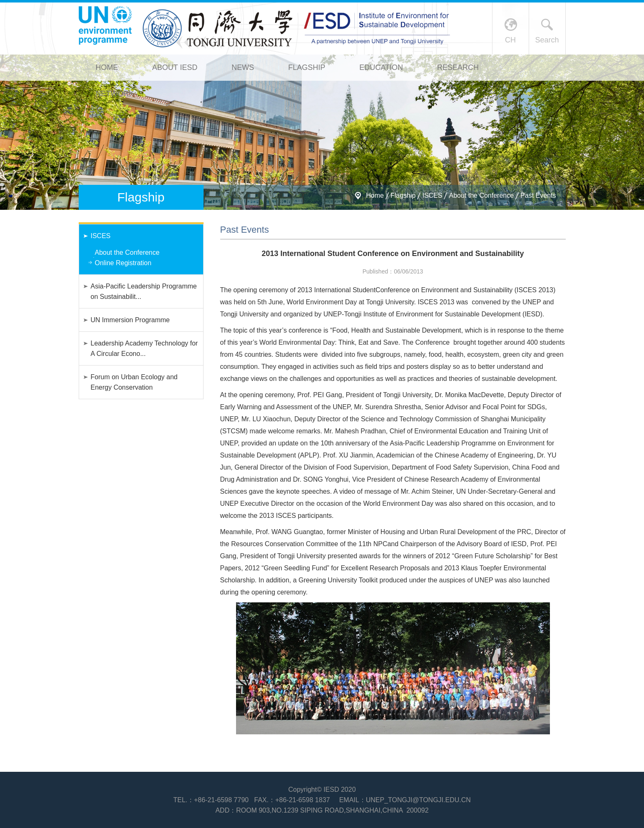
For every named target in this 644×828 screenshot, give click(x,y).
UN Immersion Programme (130, 320)
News (243, 67)
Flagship (307, 67)
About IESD (175, 67)
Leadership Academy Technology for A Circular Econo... (144, 348)
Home (107, 67)
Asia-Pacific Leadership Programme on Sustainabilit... (144, 291)
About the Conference (481, 195)
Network (115, 94)
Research (458, 67)
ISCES (432, 195)
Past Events (538, 195)
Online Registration (123, 263)
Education (381, 67)
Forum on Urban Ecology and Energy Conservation (134, 382)
